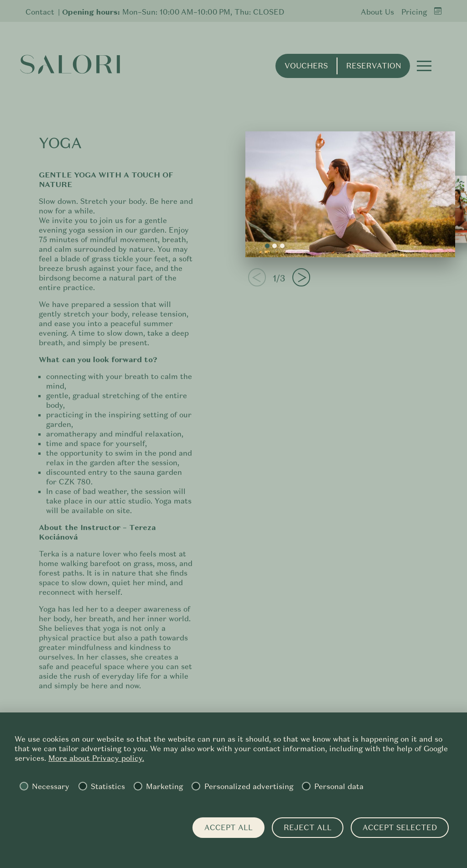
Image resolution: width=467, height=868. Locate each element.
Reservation (374, 66)
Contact (40, 12)
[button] (424, 66)
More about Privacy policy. (96, 758)
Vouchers (306, 66)
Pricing (414, 12)
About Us (377, 12)
